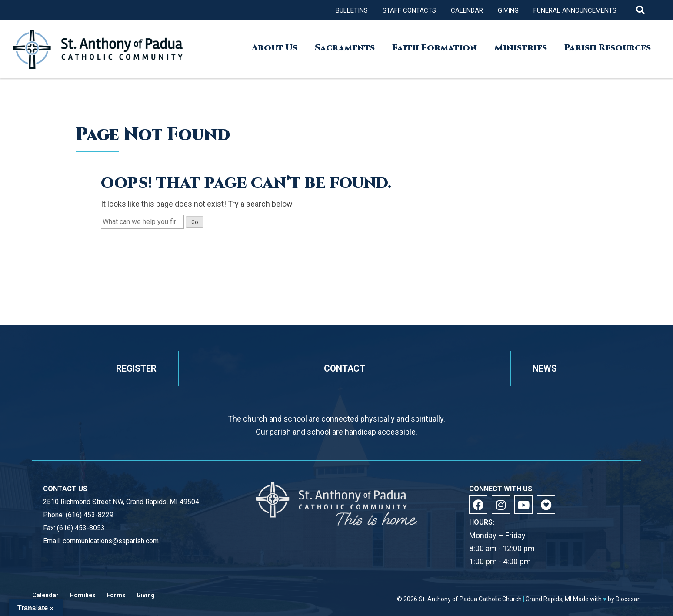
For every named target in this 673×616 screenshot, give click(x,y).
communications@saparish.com (111, 541)
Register (136, 368)
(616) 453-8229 (90, 515)
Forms (116, 595)
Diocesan (628, 599)
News (545, 368)
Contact (345, 368)
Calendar (467, 10)
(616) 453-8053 (81, 528)
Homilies (83, 595)
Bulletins (352, 10)
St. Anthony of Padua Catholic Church (470, 599)
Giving (508, 10)
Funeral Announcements (575, 10)
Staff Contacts (409, 10)
